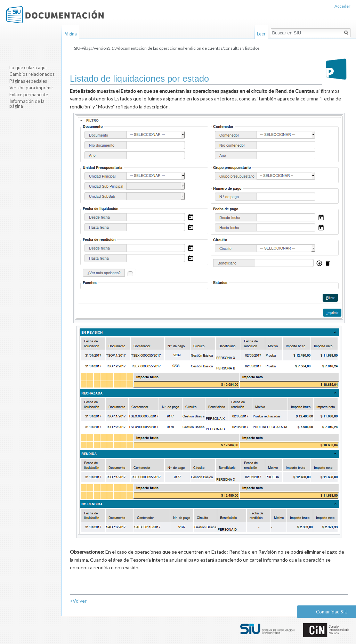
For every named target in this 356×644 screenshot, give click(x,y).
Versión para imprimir (31, 88)
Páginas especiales (28, 81)
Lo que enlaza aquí (28, 67)
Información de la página (27, 104)
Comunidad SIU (332, 612)
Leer (261, 34)
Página (70, 34)
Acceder (342, 6)
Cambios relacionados (32, 74)
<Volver (78, 601)
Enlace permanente (29, 95)
